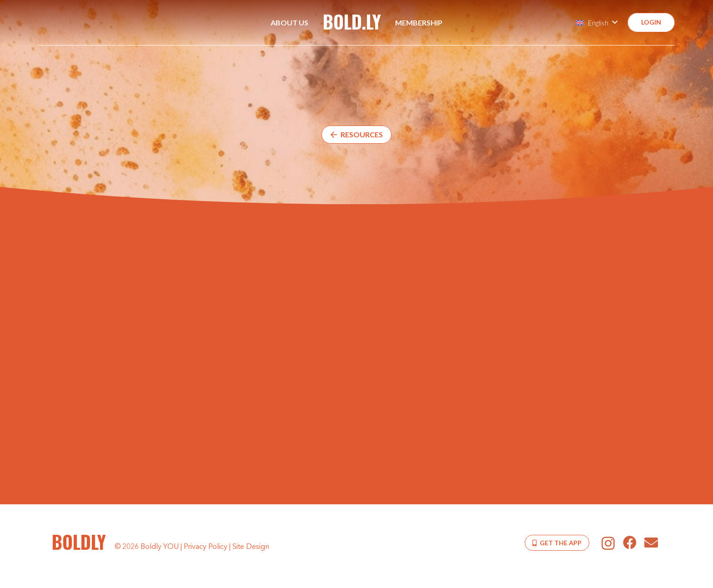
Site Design (251, 547)
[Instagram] (608, 543)
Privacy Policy (206, 547)
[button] (596, 23)
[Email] (651, 543)
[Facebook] (630, 543)
